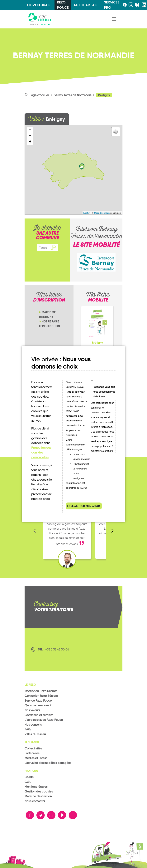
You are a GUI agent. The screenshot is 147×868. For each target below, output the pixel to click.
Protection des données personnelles (41, 452)
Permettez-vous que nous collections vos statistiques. (104, 392)
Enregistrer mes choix (84, 506)
